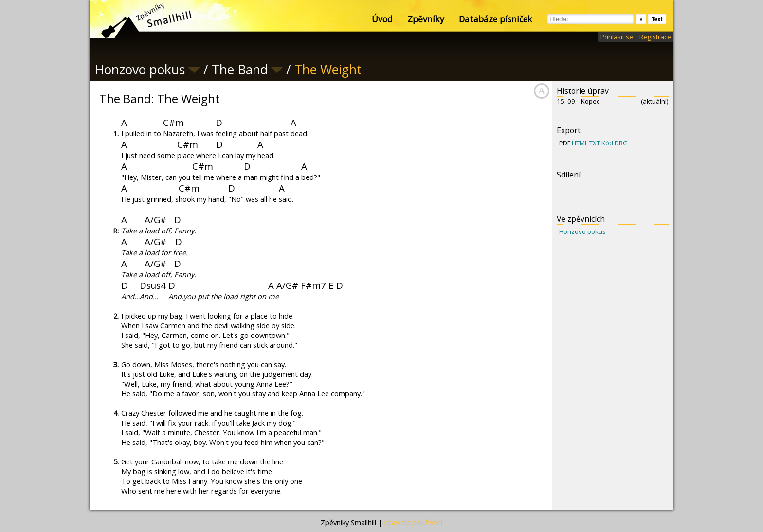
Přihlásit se (617, 37)
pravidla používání (413, 522)
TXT (595, 143)
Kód (607, 143)
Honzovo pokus (582, 231)
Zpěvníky (426, 19)
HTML (580, 143)
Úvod (382, 19)
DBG (621, 143)
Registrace (655, 37)
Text (657, 19)
